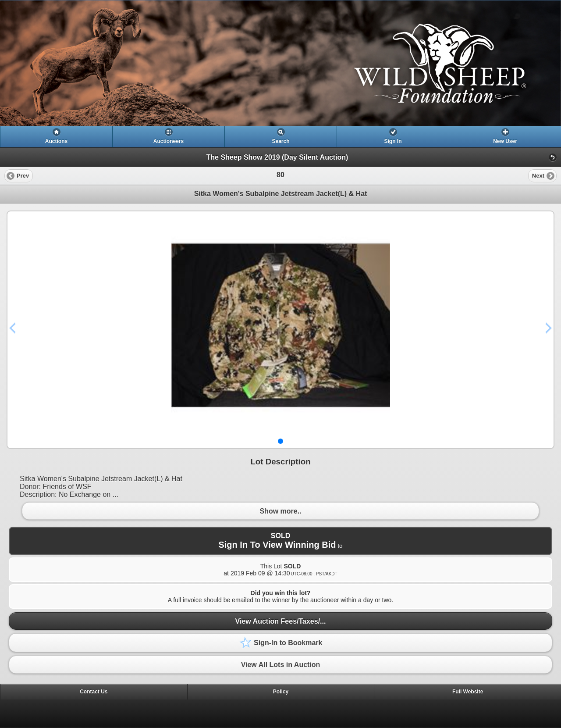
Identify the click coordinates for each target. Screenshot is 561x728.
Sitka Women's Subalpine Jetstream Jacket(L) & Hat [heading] (281, 194)
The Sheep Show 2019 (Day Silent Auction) (277, 157)
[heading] (280, 63)
